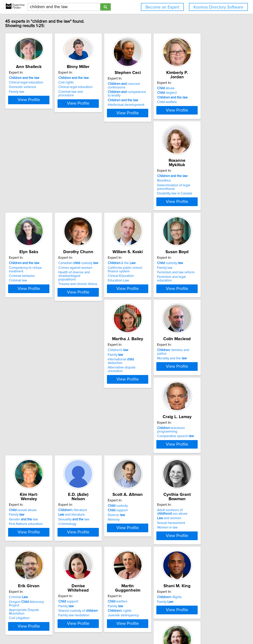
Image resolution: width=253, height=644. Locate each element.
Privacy (137, 630)
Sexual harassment (203, 386)
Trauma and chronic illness (150, 201)
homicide (23, 563)
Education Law (200, 201)
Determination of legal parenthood (28, 194)
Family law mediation (86, 482)
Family (79, 283)
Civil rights (79, 87)
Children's (81, 278)
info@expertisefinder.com (104, 630)
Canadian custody (150, 183)
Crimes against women (147, 188)
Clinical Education (203, 196)
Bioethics (18, 188)
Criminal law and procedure (91, 96)
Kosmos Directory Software (218, 7)
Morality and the (145, 283)
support (140, 378)
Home (126, 630)
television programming (214, 278)
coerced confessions (146, 90)
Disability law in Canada (29, 201)
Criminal (21, 468)
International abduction (92, 287)
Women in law (200, 390)
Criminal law (80, 197)
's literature (85, 373)
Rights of (143, 572)
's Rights (202, 468)
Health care (198, 570)
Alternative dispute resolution (93, 292)
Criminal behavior (84, 192)
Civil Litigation (22, 482)
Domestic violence (25, 91)
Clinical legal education (29, 87)
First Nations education (29, 387)
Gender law (26, 382)
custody (25, 278)
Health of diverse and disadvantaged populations (150, 194)
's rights (142, 477)
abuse (198, 88)
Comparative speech (208, 283)
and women (202, 381)
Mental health (143, 563)
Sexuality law (86, 382)
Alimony (136, 387)
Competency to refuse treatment (95, 188)
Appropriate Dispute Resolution (35, 477)
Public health (143, 567)
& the (203, 183)
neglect (199, 93)
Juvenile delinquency (146, 482)
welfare (140, 468)
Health (197, 565)
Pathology (25, 567)
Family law (19, 96)
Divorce (139, 382)
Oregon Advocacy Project (35, 473)
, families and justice (151, 278)
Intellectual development (149, 109)
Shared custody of (91, 477)
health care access (210, 561)
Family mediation (84, 577)
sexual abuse (26, 373)
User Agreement (154, 630)
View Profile (37, 111)
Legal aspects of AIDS (146, 577)
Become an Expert (162, 7)
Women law (26, 572)
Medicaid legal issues (205, 575)
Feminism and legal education (34, 292)
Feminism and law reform (30, 287)
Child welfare (199, 102)
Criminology (80, 387)
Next (138, 610)
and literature (84, 378)
